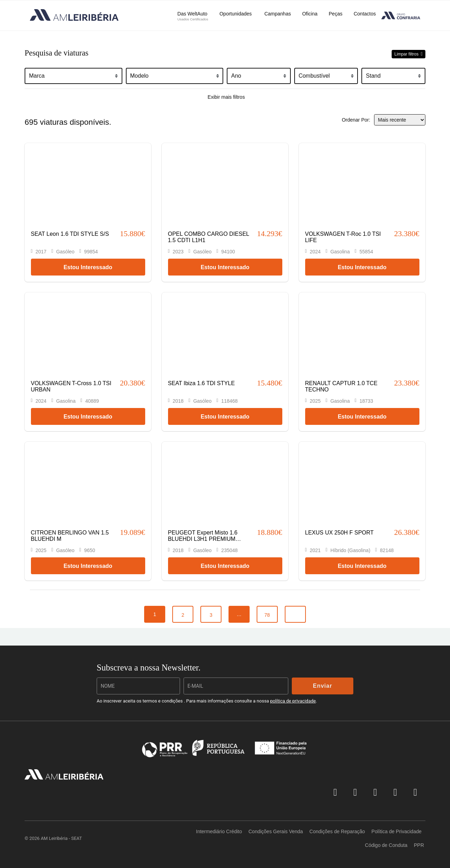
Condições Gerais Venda (276, 831)
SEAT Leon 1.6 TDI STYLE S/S (70, 234)
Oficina (310, 14)
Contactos (365, 14)
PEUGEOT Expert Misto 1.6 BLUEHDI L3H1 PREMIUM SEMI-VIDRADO (203, 539)
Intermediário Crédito (219, 831)
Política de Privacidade (397, 831)
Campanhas (278, 14)
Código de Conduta (386, 845)
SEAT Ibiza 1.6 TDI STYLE (201, 383)
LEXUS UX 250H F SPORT (339, 533)
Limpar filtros (407, 54)
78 (267, 615)
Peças (336, 14)
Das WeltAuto (193, 16)
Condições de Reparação (337, 831)
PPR (419, 845)
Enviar (323, 686)
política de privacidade (293, 701)
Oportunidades (236, 14)
